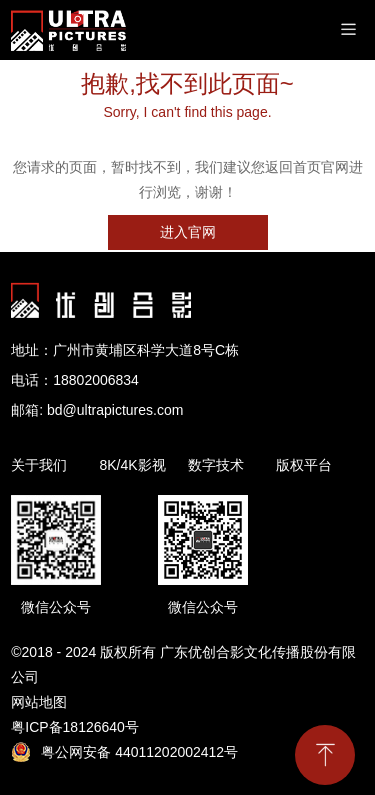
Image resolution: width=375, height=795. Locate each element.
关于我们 (39, 465)
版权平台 (304, 465)
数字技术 (216, 465)
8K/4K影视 (132, 465)
